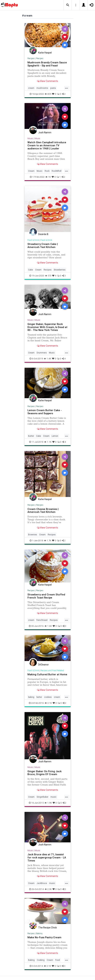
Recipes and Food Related (52, 670)
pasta (53, 88)
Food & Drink (33, 240)
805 (48, 94)
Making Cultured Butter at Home (47, 674)
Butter (31, 436)
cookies (48, 697)
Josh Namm (45, 133)
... (67, 88)
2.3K (48, 889)
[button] (68, 5)
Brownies (33, 535)
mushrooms (42, 88)
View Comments (47, 81)
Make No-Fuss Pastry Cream (44, 937)
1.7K (48, 540)
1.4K (47, 359)
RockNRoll (57, 171)
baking (31, 697)
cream (31, 88)
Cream (31, 171)
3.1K (48, 703)
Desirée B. (43, 234)
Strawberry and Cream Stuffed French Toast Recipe (46, 596)
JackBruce (42, 883)
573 (48, 276)
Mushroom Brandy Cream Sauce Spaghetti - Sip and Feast (47, 64)
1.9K (48, 803)
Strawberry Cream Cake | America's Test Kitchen (43, 246)
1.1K (48, 442)
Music (30, 138)
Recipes (31, 58)
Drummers (42, 353)
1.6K (48, 626)
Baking (39, 933)
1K (48, 177)
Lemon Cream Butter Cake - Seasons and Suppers (45, 412)
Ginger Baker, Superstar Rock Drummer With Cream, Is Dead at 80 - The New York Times (47, 327)
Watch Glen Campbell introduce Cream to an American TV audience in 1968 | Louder (47, 145)
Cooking (41, 960)
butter (39, 697)
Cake (31, 270)
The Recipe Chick (47, 928)
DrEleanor (43, 665)
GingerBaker (42, 797)
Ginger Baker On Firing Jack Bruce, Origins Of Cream (45, 773)
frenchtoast (42, 620)
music (53, 797)
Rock (47, 171)
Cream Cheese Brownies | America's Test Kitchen (43, 511)
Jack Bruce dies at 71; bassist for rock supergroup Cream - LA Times (47, 857)
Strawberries (60, 270)
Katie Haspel (45, 53)
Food (58, 960)
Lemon (55, 436)
